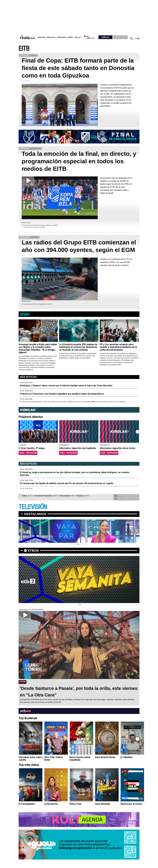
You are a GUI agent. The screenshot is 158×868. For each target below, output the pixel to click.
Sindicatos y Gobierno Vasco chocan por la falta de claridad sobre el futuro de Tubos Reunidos (66, 386)
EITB (24, 49)
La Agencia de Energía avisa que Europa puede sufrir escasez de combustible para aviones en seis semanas (73, 402)
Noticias (41, 37)
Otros (77, 37)
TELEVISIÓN (33, 507)
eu (135, 39)
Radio (70, 37)
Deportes (51, 37)
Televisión (62, 37)
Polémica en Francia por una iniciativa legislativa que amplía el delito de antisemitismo (62, 394)
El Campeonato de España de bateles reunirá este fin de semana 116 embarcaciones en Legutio (67, 483)
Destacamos (35, 514)
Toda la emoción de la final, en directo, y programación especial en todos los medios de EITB (79, 161)
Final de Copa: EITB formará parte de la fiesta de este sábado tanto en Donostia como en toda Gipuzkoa (78, 68)
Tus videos (120, 499)
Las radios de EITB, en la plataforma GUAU (37, 304)
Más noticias (28, 377)
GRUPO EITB (120, 37)
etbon (33, 551)
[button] (138, 330)
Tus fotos (120, 496)
